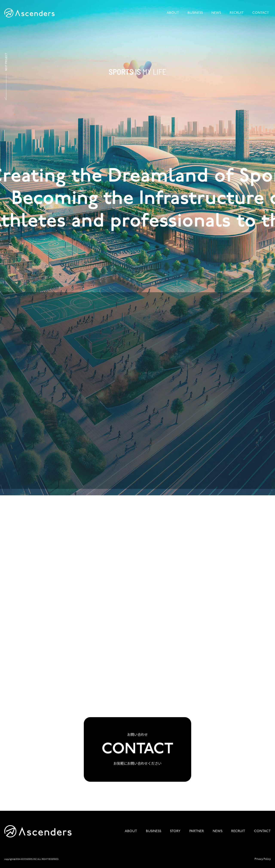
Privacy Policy (263, 859)
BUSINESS (195, 13)
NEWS (216, 13)
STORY (175, 831)
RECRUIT (237, 13)
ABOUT (173, 13)
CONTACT (261, 13)
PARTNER (197, 831)
